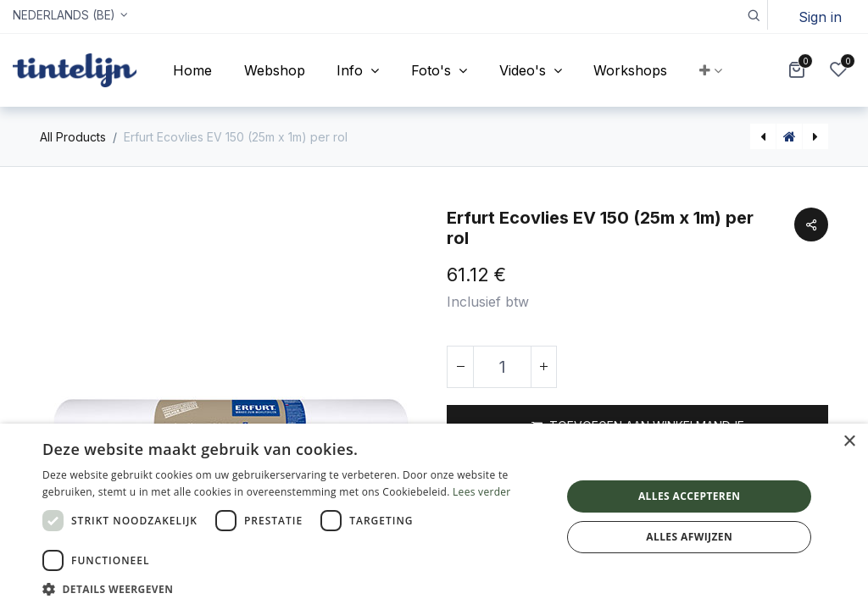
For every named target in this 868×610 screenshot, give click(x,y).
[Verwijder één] (460, 367)
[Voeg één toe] (543, 367)
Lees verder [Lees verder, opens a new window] (482, 492)
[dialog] (434, 517)
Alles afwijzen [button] (689, 537)
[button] (753, 15)
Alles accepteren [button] (690, 496)
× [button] (849, 442)
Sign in (820, 17)
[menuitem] (192, 70)
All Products (73, 137)
